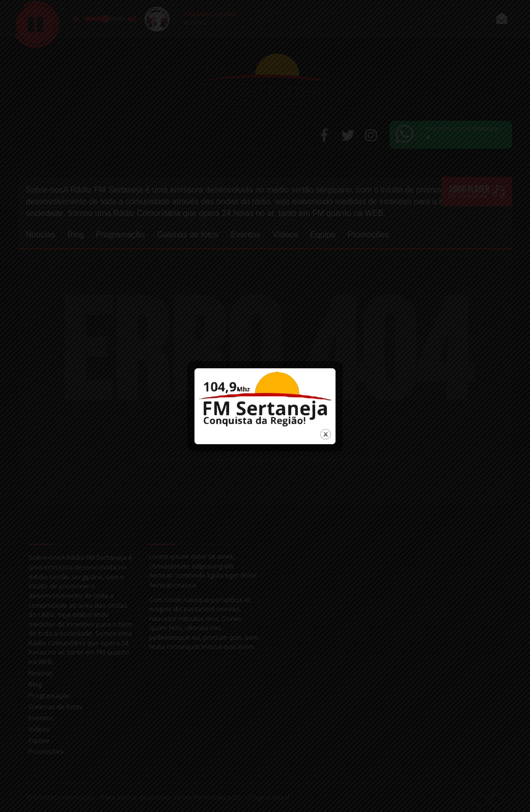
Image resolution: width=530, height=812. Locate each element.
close (326, 431)
